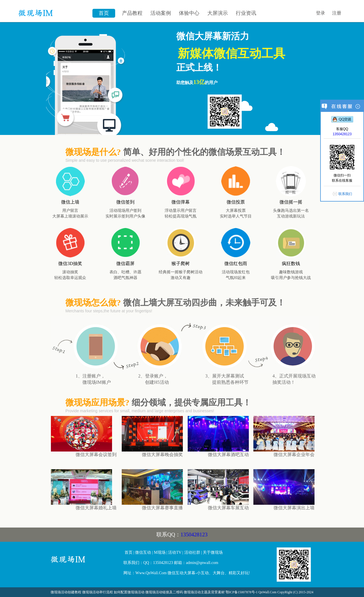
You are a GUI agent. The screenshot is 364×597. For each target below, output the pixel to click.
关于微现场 (213, 552)
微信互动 (143, 552)
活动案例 (161, 13)
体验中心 (189, 13)
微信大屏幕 (85, 562)
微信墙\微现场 (53, 10)
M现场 (160, 552)
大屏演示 (218, 13)
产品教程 (132, 13)
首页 (104, 13)
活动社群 (192, 552)
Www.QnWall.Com (151, 573)
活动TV (175, 552)
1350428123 (194, 535)
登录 (320, 13)
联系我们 (345, 194)
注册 (337, 13)
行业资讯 (246, 13)
